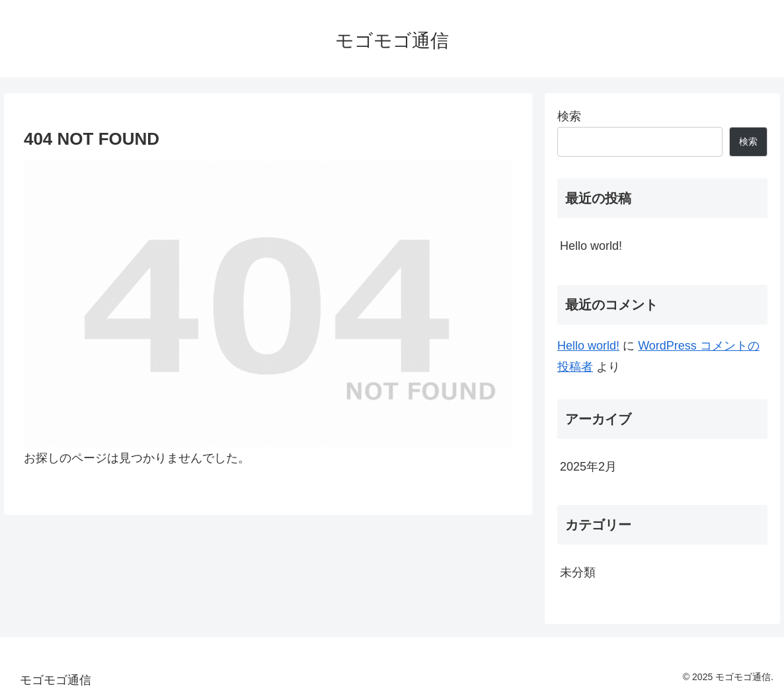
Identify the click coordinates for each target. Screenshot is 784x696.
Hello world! (591, 246)
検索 (569, 116)
